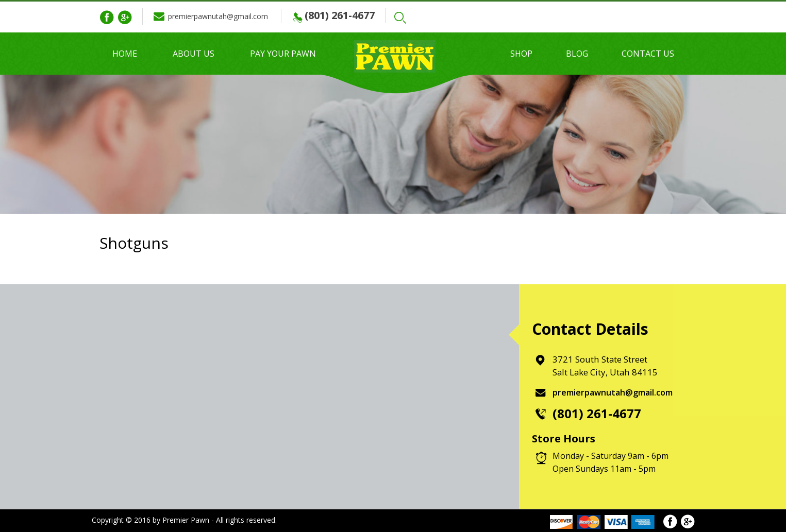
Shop (521, 54)
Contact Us (648, 54)
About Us (194, 54)
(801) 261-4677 (349, 15)
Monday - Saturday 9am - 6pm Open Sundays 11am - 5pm (611, 462)
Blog (577, 54)
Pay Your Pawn (283, 54)
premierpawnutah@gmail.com (223, 16)
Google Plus (125, 18)
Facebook (107, 18)
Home (125, 54)
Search (412, 18)
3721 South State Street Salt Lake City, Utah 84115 (606, 366)
